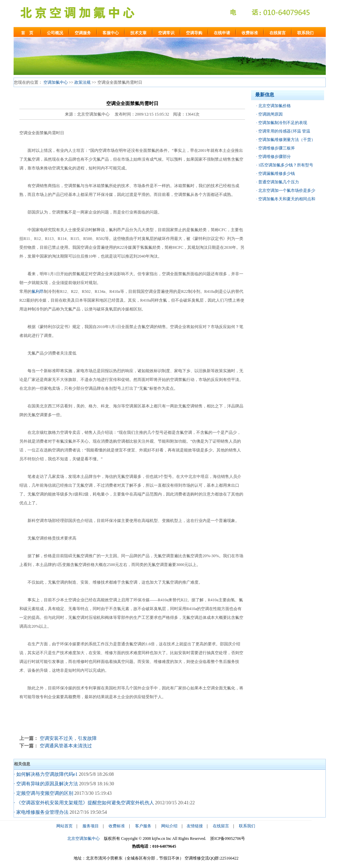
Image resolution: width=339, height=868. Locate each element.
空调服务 (83, 33)
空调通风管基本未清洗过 (66, 746)
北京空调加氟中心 (83, 839)
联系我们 (305, 33)
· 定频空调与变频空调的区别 (44, 793)
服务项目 (91, 826)
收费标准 (250, 33)
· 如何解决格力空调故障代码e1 (46, 774)
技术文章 (138, 33)
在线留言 (278, 33)
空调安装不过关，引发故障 (68, 738)
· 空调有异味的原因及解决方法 (46, 784)
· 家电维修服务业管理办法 (41, 812)
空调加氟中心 (56, 82)
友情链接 (195, 826)
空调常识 (166, 33)
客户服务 (143, 826)
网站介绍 (169, 826)
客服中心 (111, 33)
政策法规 (82, 82)
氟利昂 (38, 291)
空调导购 (194, 33)
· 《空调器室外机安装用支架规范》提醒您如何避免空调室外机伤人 (84, 803)
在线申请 (222, 33)
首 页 (27, 33)
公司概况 (55, 33)
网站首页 (64, 826)
